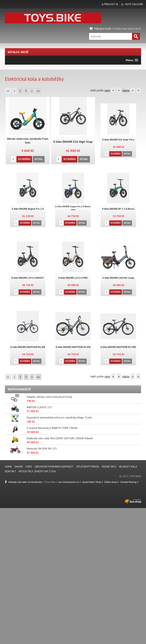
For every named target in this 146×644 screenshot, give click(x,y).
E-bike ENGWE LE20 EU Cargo (118, 275)
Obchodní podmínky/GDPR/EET (54, 467)
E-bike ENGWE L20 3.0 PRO (73, 275)
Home (8, 467)
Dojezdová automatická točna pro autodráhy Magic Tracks (59, 417)
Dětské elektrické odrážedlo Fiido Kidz (28, 141)
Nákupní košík (103, 29)
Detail (38, 159)
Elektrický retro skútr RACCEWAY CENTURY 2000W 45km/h (60, 438)
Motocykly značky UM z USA (37, 471)
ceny (107, 90)
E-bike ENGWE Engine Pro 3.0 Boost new (73, 205)
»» (38, 91)
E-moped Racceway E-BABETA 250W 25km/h (52, 428)
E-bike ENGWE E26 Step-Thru (118, 137)
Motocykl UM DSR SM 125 (42, 449)
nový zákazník (134, 4)
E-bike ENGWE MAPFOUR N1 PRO (118, 344)
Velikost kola (128, 467)
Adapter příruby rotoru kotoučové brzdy (49, 397)
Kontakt (11, 471)
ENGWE (19, 467)
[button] (132, 60)
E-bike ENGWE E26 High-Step (73, 142)
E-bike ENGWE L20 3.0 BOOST (28, 275)
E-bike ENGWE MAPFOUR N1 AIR (28, 344)
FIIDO (29, 467)
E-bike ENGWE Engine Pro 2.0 (28, 206)
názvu (126, 90)
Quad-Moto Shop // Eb (95, 482)
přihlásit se (111, 4)
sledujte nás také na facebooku (24, 482)
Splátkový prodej (88, 467)
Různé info (109, 467)
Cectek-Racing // (129, 482)
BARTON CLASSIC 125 (39, 407)
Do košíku (24, 159)
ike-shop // (114, 482)
